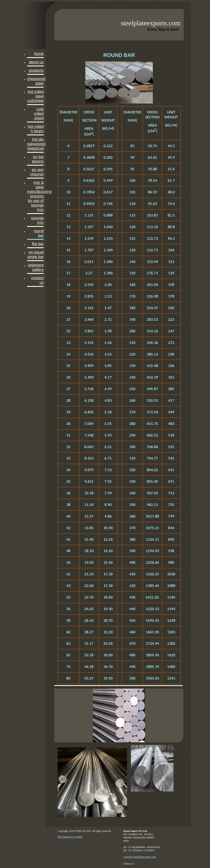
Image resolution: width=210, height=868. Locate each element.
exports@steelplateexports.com (140, 857)
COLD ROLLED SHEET (39, 114)
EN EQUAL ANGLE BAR (36, 254)
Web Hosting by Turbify (70, 837)
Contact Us (37, 280)
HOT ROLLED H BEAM (36, 129)
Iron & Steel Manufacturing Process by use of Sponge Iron (35, 196)
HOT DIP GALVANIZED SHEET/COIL (35, 144)
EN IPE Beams (38, 159)
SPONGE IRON (37, 220)
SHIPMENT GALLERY (36, 267)
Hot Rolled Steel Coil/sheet (35, 96)
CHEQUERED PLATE (35, 81)
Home (39, 54)
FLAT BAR (38, 244)
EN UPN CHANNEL (37, 172)
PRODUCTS (36, 70)
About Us (36, 62)
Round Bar (39, 233)
